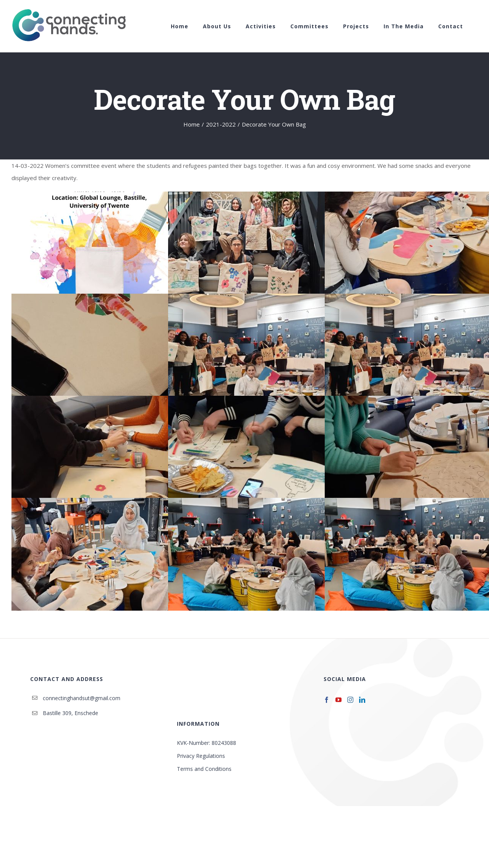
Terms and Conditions (204, 769)
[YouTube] (338, 700)
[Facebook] (327, 700)
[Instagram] (350, 700)
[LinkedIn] (362, 700)
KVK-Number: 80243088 (206, 743)
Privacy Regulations (201, 756)
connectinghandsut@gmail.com (82, 698)
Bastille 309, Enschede (70, 713)
